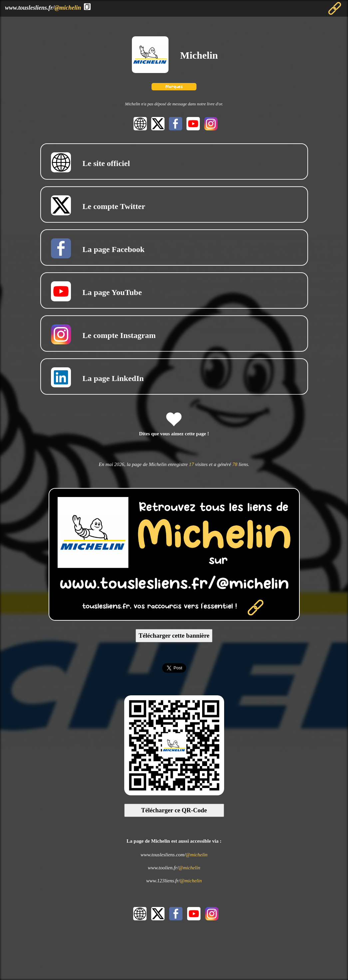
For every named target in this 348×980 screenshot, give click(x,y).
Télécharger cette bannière (174, 635)
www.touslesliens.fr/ (43, 8)
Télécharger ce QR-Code (174, 810)
